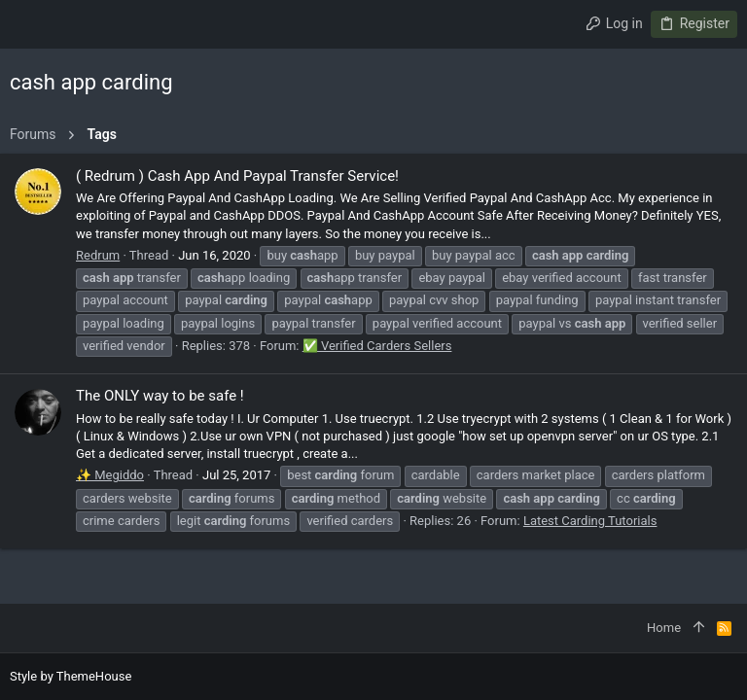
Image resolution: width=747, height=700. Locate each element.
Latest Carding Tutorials (590, 521)
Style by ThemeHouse (71, 676)
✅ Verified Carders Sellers (377, 346)
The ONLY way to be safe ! (160, 396)
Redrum (98, 255)
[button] (29, 24)
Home (664, 628)
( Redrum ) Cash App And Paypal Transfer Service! (237, 176)
